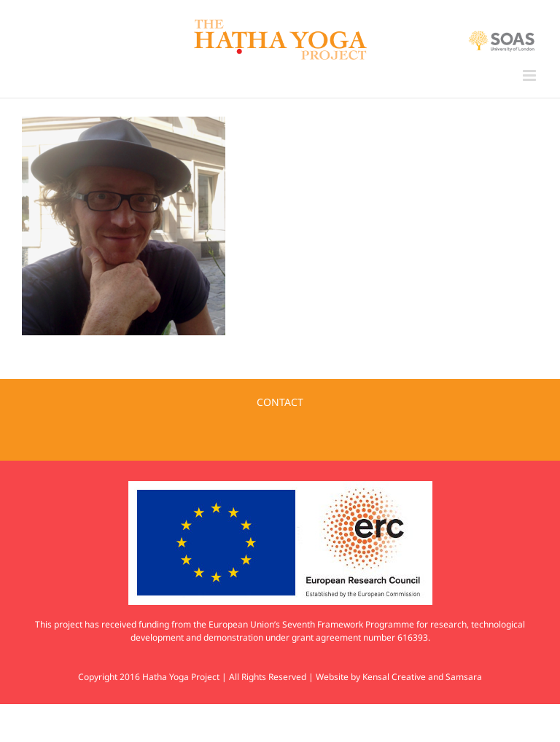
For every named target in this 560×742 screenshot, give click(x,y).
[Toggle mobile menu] (530, 75)
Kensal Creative (394, 677)
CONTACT (280, 402)
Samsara (464, 677)
